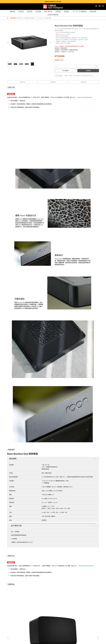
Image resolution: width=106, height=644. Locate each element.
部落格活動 (93, 12)
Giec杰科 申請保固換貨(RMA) (45, 626)
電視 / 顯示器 (48, 12)
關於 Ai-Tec (10, 626)
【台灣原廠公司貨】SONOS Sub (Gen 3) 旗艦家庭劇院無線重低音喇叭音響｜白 (42, 609)
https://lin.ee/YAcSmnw (85, 97)
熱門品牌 (30, 12)
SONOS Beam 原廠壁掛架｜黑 (64, 608)
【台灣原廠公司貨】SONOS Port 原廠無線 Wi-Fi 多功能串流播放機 (87, 609)
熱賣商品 (24, 626)
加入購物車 (65, 71)
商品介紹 (22, 82)
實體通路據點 (32, 626)
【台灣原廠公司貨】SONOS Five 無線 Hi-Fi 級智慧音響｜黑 (19, 609)
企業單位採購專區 (53, 15)
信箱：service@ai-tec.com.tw (15, 634)
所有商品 (21, 12)
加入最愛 (59, 76)
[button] (50, 43)
